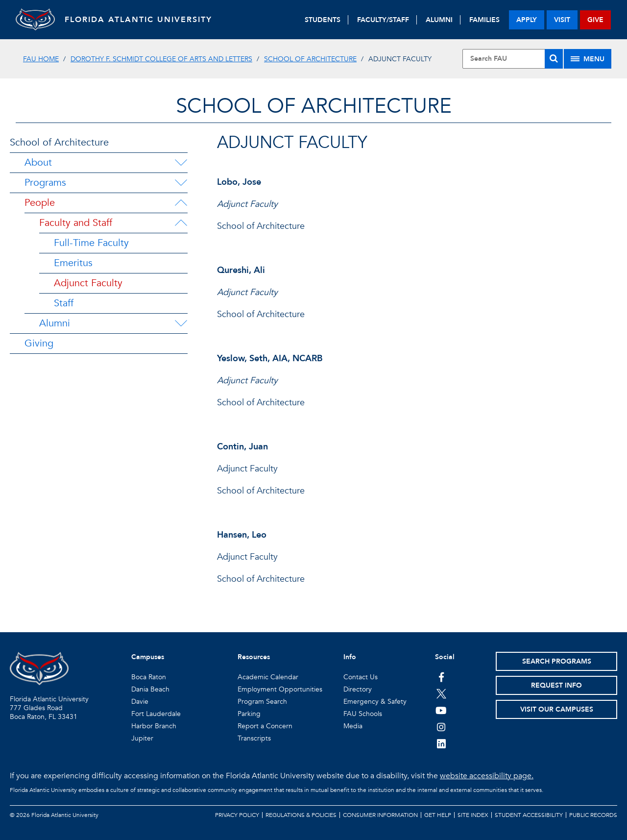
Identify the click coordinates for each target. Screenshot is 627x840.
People (40, 203)
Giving (39, 343)
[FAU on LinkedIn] (441, 743)
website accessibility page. (487, 776)
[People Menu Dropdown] (181, 203)
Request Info (556, 685)
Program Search (262, 702)
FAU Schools (363, 714)
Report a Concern (265, 726)
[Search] (554, 59)
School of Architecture (310, 59)
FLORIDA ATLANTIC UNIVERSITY (138, 20)
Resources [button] (254, 657)
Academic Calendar (268, 677)
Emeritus (73, 263)
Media (353, 726)
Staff (64, 303)
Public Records (593, 815)
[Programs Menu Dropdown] (181, 183)
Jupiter (142, 738)
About (38, 162)
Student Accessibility (529, 815)
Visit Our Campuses (557, 709)
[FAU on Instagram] (441, 727)
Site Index (473, 815)
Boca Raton (149, 677)
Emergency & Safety (375, 702)
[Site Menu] (588, 59)
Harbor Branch (154, 726)
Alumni (55, 323)
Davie (140, 702)
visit (562, 20)
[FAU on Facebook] (441, 677)
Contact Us (361, 677)
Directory (358, 689)
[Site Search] (513, 59)
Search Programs (557, 661)
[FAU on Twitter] (441, 693)
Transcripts (254, 738)
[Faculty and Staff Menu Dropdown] (181, 223)
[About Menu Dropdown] (181, 163)
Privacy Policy (237, 815)
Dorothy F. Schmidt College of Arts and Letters (161, 59)
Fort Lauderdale (156, 714)
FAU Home (41, 59)
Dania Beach (150, 689)
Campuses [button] (148, 657)
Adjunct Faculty (88, 283)
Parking (249, 714)
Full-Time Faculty (91, 243)
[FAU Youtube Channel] (441, 710)
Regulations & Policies (301, 815)
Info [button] (350, 657)
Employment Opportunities (280, 689)
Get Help (438, 815)
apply (527, 20)
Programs (45, 183)
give (595, 20)
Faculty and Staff (76, 223)
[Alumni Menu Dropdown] (181, 323)
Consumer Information (380, 815)
